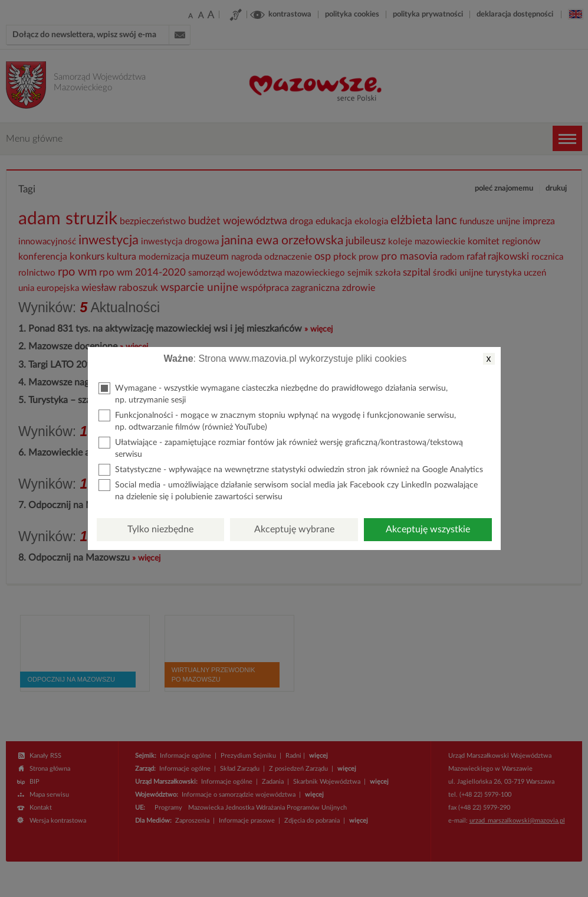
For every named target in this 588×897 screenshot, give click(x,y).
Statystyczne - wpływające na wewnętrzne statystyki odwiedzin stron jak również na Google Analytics (291, 470)
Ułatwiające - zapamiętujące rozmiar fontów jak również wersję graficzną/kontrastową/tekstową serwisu (281, 448)
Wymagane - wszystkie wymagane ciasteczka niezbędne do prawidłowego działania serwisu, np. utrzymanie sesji (273, 393)
